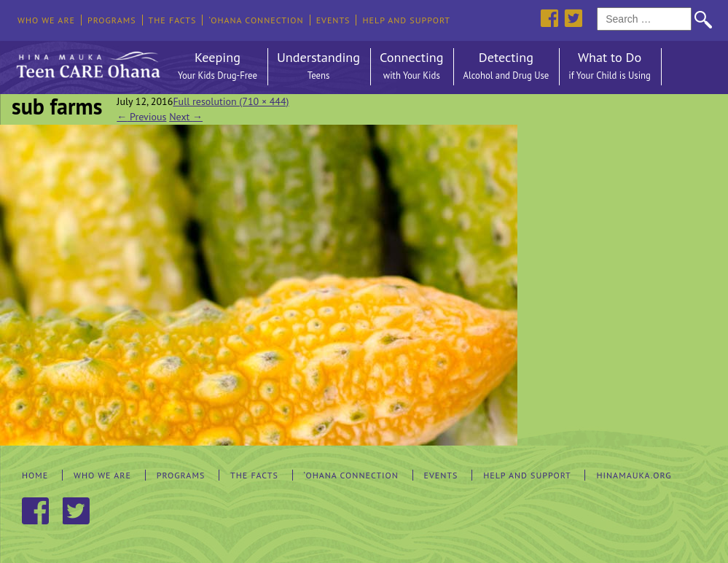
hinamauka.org (634, 475)
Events (333, 20)
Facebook (549, 18)
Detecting (506, 67)
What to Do (610, 67)
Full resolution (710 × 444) (231, 101)
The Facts (173, 20)
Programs (112, 20)
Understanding (318, 67)
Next (186, 117)
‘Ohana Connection (256, 20)
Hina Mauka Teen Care (87, 61)
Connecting (411, 67)
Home (35, 475)
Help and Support (406, 20)
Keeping (218, 67)
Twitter (573, 18)
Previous (141, 117)
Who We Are (46, 20)
